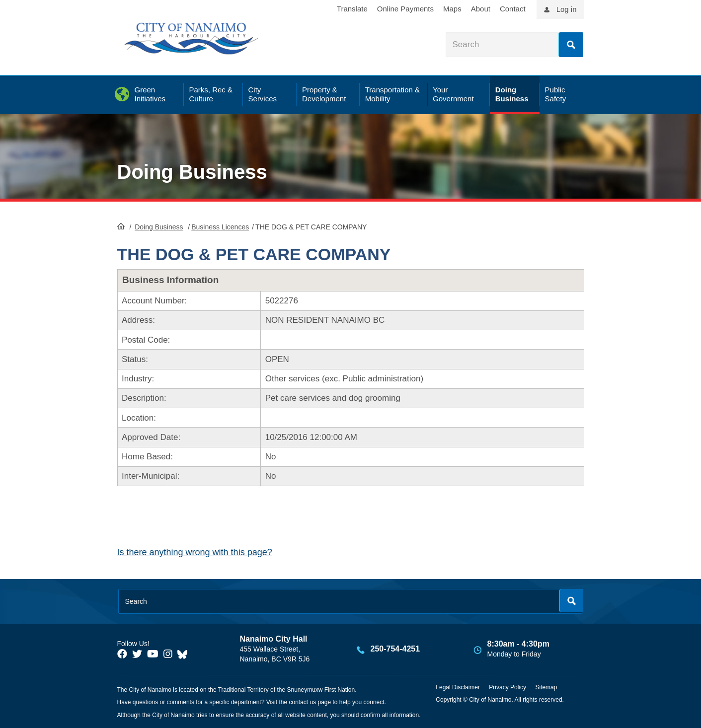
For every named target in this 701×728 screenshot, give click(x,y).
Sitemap (546, 687)
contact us (302, 702)
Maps (452, 9)
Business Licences (220, 227)
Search (571, 45)
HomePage (121, 226)
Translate (352, 9)
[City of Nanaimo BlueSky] (185, 654)
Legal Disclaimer (458, 687)
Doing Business (192, 172)
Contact (513, 9)
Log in (567, 9)
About (481, 9)
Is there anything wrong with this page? (195, 552)
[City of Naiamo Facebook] (122, 654)
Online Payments (405, 9)
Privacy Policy (507, 687)
